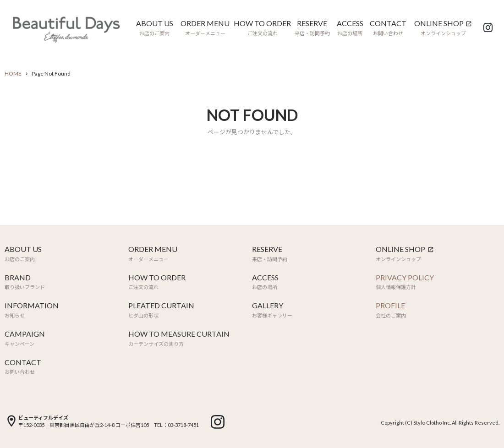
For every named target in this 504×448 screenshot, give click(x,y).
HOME (13, 74)
